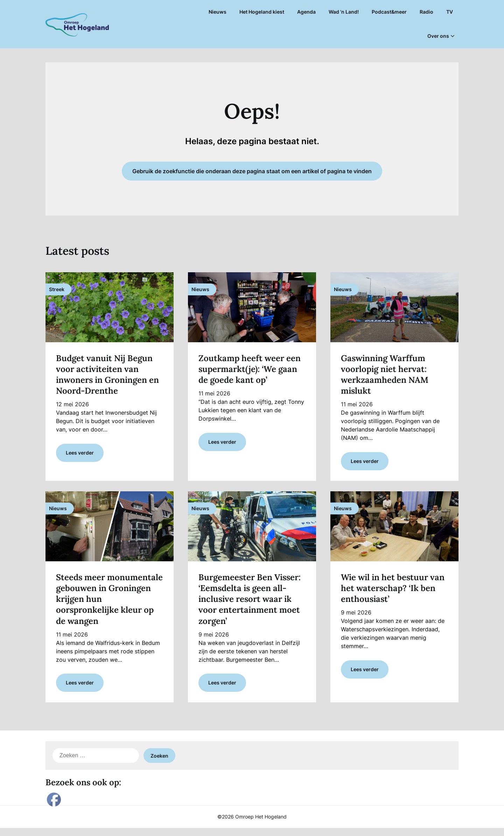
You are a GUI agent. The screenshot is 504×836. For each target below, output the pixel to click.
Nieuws (218, 12)
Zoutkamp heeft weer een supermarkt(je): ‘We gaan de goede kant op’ (250, 369)
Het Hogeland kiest (262, 12)
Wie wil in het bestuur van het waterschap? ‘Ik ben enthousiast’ (393, 592)
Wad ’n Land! (344, 12)
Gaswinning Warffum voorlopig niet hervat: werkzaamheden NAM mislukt (385, 375)
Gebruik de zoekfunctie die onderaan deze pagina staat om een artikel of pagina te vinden (252, 171)
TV (450, 12)
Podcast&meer (389, 12)
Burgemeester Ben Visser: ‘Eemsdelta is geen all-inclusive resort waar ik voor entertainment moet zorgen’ (250, 603)
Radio (426, 12)
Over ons (438, 36)
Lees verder (80, 456)
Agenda (306, 12)
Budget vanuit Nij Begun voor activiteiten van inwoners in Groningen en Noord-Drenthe (107, 375)
